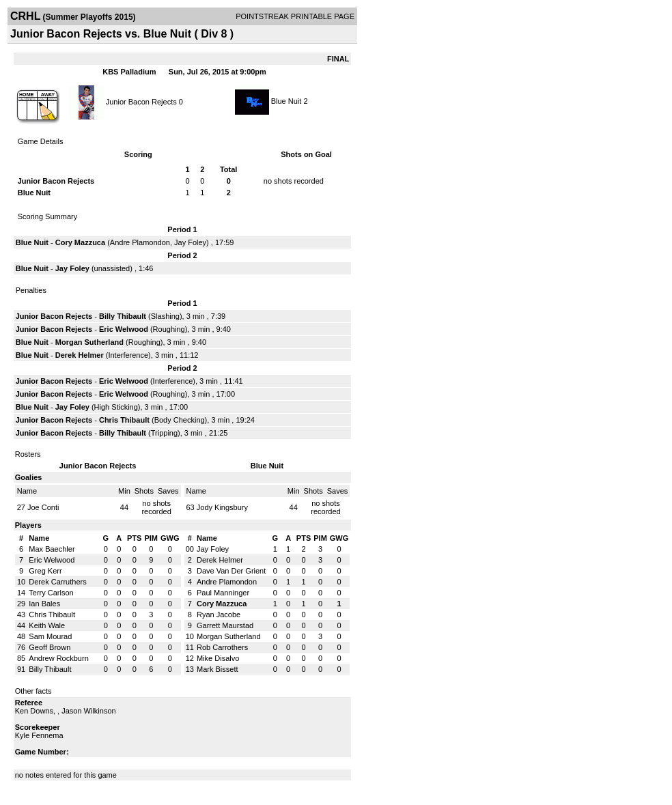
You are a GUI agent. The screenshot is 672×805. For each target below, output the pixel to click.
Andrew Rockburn (58, 658)
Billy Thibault (123, 316)
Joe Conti (43, 507)
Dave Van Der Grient (231, 571)
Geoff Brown (50, 647)
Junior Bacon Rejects (141, 101)
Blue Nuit (286, 101)
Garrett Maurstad (225, 625)
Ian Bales (44, 604)
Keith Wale (47, 625)
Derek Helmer (80, 355)
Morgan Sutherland (89, 342)
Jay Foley (190, 242)
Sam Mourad (50, 636)
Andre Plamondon (140, 242)
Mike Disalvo (218, 658)
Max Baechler (52, 549)
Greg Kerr (45, 571)
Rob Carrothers (222, 647)
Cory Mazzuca (80, 242)
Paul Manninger (223, 593)
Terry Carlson (51, 593)
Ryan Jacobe (219, 615)
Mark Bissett (218, 669)
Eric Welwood (124, 329)
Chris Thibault (124, 420)
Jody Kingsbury (222, 507)
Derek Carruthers (57, 582)
